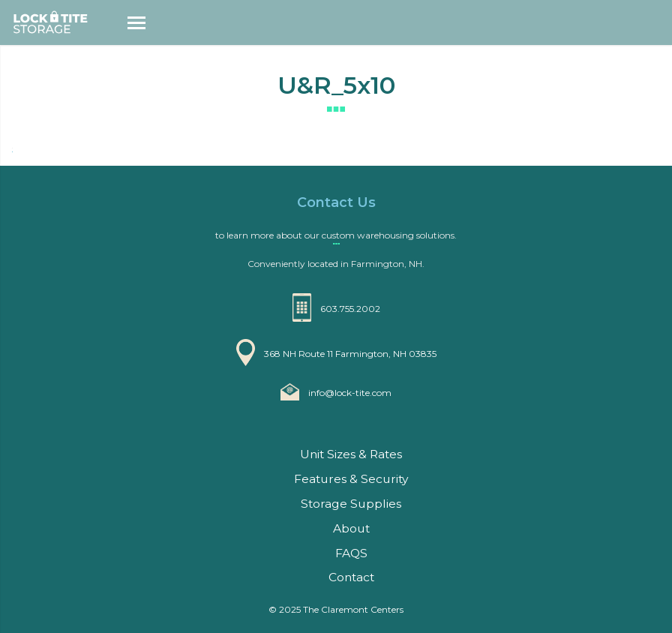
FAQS (351, 553)
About (351, 528)
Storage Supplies (351, 504)
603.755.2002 (350, 309)
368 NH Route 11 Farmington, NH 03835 (350, 354)
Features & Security (351, 479)
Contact (351, 577)
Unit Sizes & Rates (351, 454)
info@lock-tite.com (350, 393)
